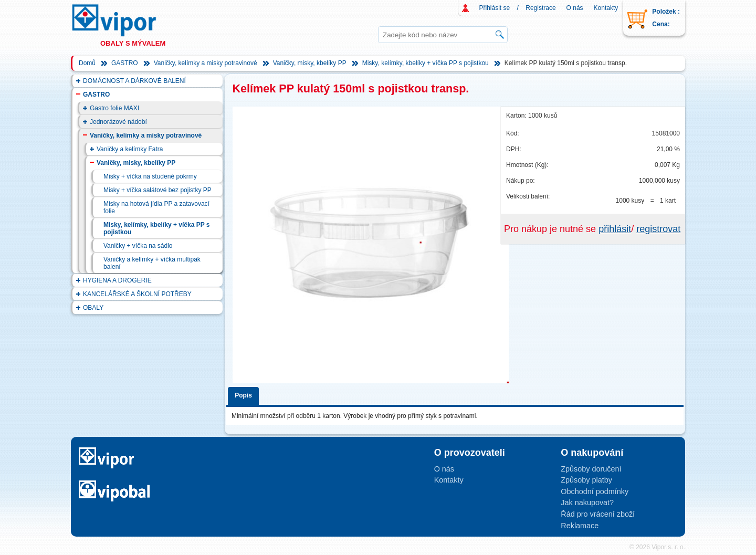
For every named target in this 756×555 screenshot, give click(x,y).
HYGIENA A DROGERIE (117, 280)
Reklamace (580, 526)
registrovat (658, 229)
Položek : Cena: (666, 18)
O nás (575, 8)
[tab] (245, 394)
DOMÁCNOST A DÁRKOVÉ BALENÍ (134, 81)
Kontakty (606, 8)
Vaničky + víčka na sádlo (138, 246)
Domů (87, 63)
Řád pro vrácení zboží (598, 514)
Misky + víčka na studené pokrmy (150, 176)
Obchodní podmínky (595, 491)
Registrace (540, 8)
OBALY (93, 308)
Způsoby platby (586, 480)
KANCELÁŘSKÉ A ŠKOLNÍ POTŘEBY (137, 294)
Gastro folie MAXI (114, 108)
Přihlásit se (495, 8)
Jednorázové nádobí (118, 122)
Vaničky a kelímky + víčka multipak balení (152, 263)
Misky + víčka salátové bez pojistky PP (157, 190)
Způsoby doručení (591, 469)
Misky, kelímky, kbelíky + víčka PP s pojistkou (426, 63)
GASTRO (125, 63)
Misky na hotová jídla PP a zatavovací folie (156, 207)
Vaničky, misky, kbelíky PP (310, 63)
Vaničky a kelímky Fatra (130, 149)
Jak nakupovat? (587, 502)
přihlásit (615, 229)
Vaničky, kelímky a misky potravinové (206, 63)
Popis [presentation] (243, 395)
